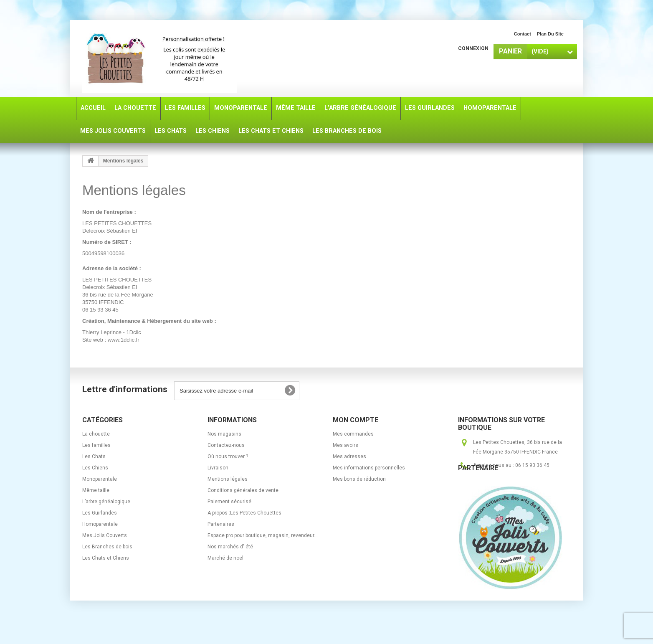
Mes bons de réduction (359, 479)
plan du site (550, 34)
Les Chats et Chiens (106, 558)
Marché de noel (225, 558)
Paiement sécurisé (229, 502)
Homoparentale (100, 524)
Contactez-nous (226, 445)
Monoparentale (100, 479)
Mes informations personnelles (369, 468)
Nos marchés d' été (230, 547)
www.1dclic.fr (124, 340)
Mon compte (356, 420)
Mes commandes (353, 434)
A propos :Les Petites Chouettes (244, 513)
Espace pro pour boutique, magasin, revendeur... (263, 535)
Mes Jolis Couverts (105, 535)
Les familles (96, 445)
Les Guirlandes (100, 513)
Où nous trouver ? (228, 456)
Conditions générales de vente (243, 490)
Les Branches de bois (107, 547)
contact (523, 34)
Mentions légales (228, 479)
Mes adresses (349, 456)
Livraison (218, 468)
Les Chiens (95, 468)
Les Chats (94, 456)
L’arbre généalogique (106, 502)
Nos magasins (224, 434)
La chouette (96, 434)
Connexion (473, 48)
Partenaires (221, 524)
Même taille (96, 490)
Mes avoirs (345, 445)
